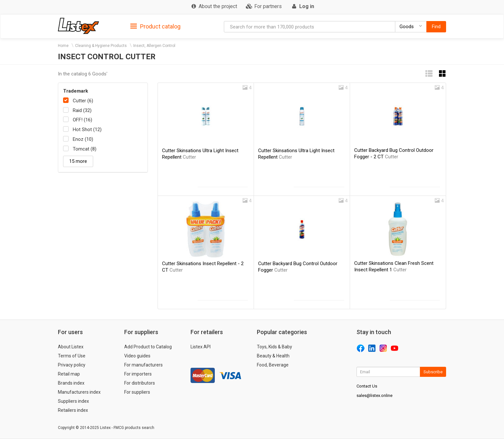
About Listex (71, 347)
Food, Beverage (273, 365)
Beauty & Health (273, 356)
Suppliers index (73, 401)
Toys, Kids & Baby (274, 347)
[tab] (155, 26)
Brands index (71, 383)
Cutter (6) (83, 101)
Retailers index (73, 410)
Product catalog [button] (155, 27)
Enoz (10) (83, 139)
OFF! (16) (82, 120)
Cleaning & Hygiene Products (101, 46)
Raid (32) (82, 110)
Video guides (137, 356)
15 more (78, 161)
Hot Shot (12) (87, 129)
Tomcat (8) (85, 149)
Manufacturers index (79, 392)
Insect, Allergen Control (154, 46)
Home (63, 46)
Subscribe (433, 372)
